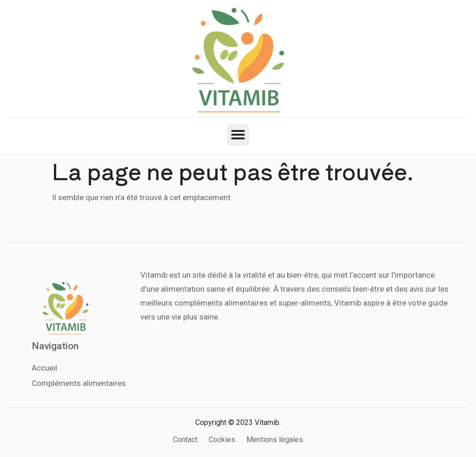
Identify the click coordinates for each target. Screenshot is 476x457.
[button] (238, 135)
